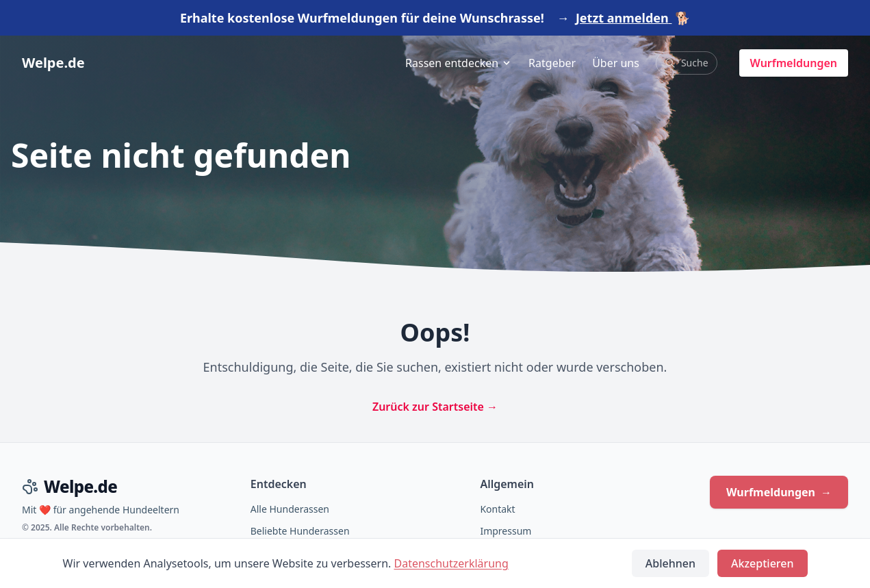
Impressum (506, 531)
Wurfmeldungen (794, 63)
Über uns (616, 63)
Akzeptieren (762, 563)
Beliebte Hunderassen (300, 531)
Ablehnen (670, 563)
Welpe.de (53, 63)
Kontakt (497, 509)
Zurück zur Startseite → (435, 407)
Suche (687, 63)
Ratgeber (552, 63)
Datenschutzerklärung (451, 563)
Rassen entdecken (459, 63)
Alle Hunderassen (290, 509)
